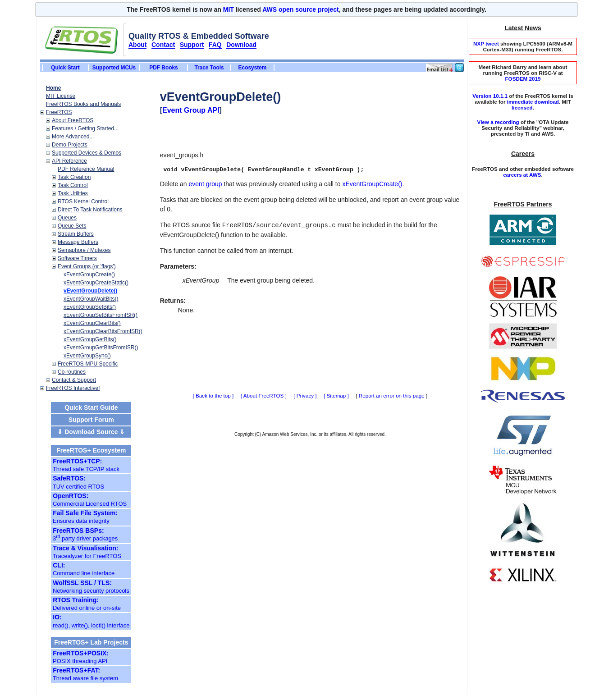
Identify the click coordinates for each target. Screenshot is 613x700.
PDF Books (163, 68)
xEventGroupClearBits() (92, 323)
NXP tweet (486, 43)
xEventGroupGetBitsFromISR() (101, 348)
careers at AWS (522, 175)
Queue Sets (72, 226)
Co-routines (72, 372)
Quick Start (65, 68)
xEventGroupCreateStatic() (96, 283)
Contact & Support (74, 380)
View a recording (498, 122)
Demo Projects (70, 145)
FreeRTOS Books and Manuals (83, 104)
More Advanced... (73, 137)
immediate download (533, 102)
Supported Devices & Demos (87, 153)
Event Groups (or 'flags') (87, 266)
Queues (67, 218)
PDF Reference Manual (86, 169)
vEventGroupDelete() (90, 291)
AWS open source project (301, 9)
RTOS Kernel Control (83, 201)
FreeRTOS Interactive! (73, 388)
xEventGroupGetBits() (90, 339)
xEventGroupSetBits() (90, 307)
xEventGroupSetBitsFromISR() (101, 315)
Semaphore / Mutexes (84, 250)
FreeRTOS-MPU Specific (88, 364)
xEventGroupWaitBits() (91, 299)
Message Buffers (78, 242)
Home (53, 88)
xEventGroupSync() (87, 356)
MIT (229, 9)
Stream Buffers (76, 234)
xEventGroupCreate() (89, 275)
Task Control (73, 185)
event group (206, 184)
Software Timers (77, 258)
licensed (522, 108)
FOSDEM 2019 (523, 79)
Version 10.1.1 (490, 96)
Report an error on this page (392, 396)
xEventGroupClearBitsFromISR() (103, 331)
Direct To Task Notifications (90, 210)
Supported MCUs (114, 68)
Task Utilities (73, 193)
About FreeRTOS (73, 120)
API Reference (69, 161)
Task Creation (74, 177)
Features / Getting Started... (85, 128)
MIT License (61, 96)
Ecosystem (253, 68)
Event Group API (191, 110)
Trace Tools (209, 68)
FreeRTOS (59, 112)
